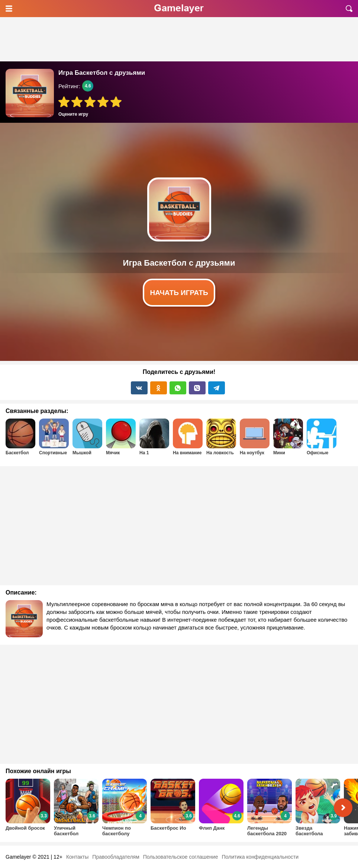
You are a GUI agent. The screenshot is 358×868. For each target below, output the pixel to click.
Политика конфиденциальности (260, 857)
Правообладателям (116, 857)
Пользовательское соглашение (181, 857)
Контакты (77, 857)
